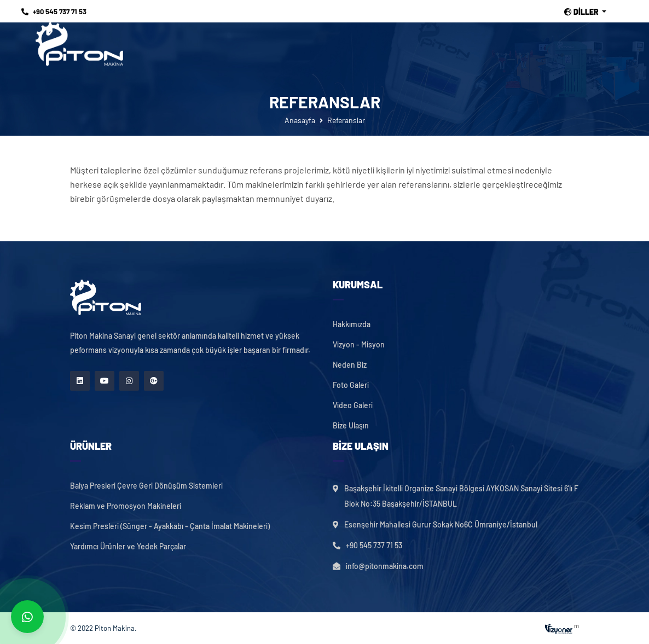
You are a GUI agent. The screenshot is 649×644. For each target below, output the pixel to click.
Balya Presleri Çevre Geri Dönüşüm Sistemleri (146, 486)
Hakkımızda (352, 324)
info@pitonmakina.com (385, 566)
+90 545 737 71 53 (54, 11)
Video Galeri (353, 405)
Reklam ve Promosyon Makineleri (126, 506)
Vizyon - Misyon (359, 345)
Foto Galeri (351, 385)
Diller (582, 12)
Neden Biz (350, 365)
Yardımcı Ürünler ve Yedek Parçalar (128, 547)
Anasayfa (300, 120)
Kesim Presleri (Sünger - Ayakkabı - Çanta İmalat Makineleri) (170, 526)
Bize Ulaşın (351, 426)
